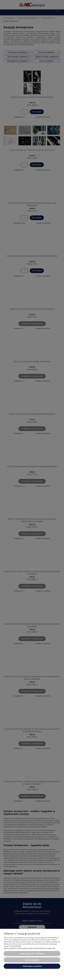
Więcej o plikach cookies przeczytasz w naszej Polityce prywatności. (30, 948)
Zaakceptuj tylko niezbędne (32, 954)
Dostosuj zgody (32, 960)
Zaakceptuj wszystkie (32, 966)
